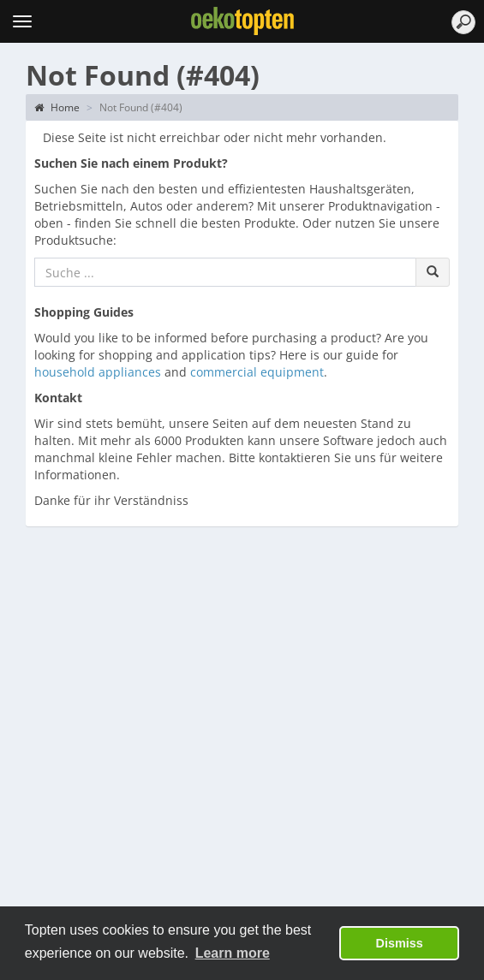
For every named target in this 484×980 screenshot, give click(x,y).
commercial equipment (257, 372)
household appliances (98, 372)
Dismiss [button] (400, 943)
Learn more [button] (233, 953)
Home (57, 107)
